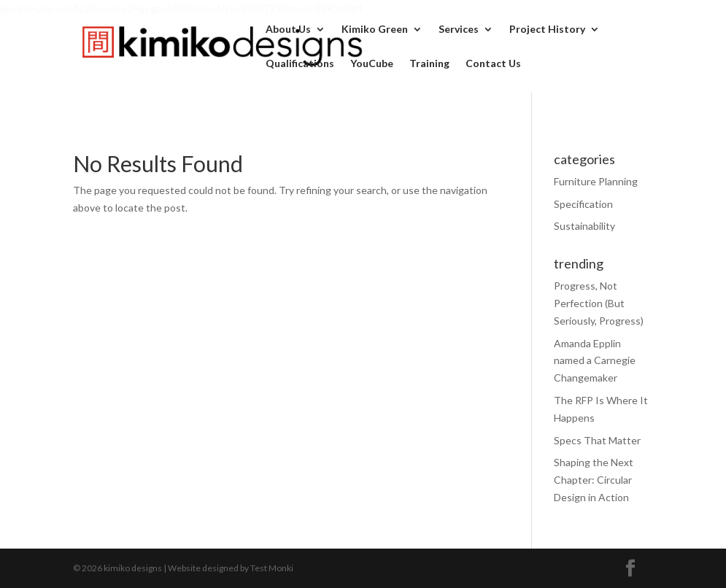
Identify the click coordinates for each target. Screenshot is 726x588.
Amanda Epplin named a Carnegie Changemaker (595, 361)
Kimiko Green (375, 30)
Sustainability (584, 226)
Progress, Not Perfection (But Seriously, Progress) (599, 303)
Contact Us (493, 64)
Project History (547, 30)
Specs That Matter (597, 440)
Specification (583, 204)
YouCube (372, 64)
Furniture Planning (596, 181)
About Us (288, 30)
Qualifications (300, 64)
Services (459, 30)
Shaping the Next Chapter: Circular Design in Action (594, 480)
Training (429, 64)
